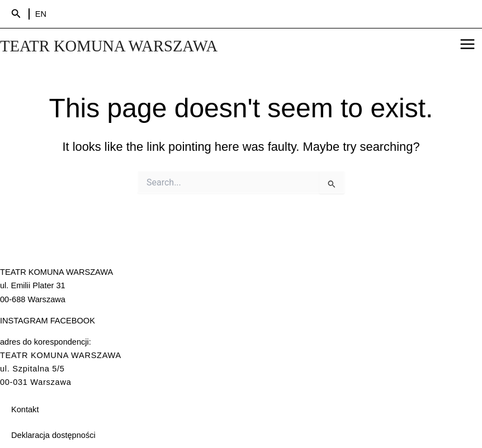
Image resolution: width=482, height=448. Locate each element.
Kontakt (25, 409)
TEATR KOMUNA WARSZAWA (111, 46)
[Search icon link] (16, 14)
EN (41, 14)
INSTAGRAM (24, 321)
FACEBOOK (73, 321)
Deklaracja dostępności (53, 435)
